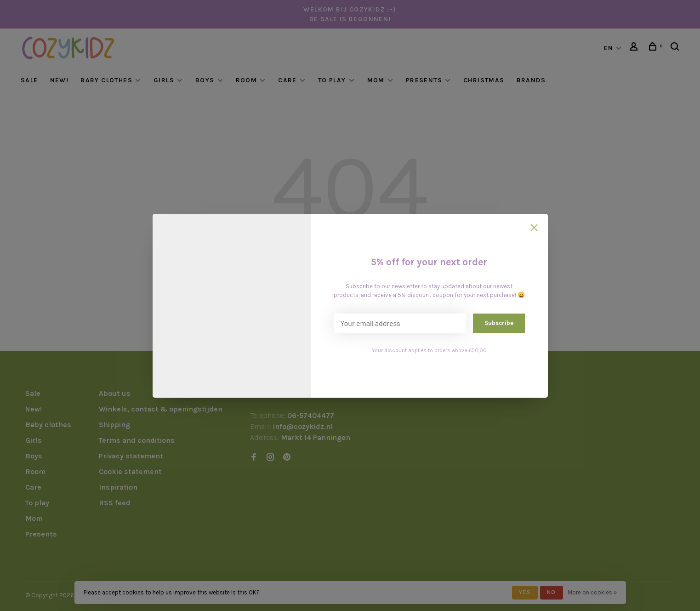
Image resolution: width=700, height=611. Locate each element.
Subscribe (499, 323)
